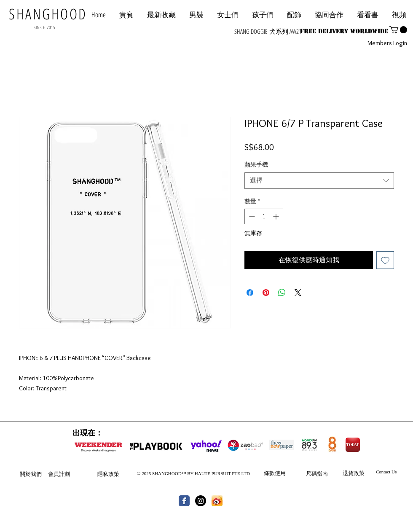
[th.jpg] (217, 501)
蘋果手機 (256, 164)
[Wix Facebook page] (184, 501)
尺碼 (311, 473)
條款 (269, 473)
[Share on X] (298, 293)
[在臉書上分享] (250, 293)
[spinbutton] (264, 216)
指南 (322, 473)
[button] (329, 15)
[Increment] (277, 216)
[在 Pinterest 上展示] (266, 293)
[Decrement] (251, 216)
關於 (25, 474)
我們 (36, 474)
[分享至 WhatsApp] (282, 293)
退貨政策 (354, 473)
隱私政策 (108, 474)
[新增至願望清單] (385, 260)
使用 (280, 473)
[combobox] (319, 181)
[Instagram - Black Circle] (201, 501)
